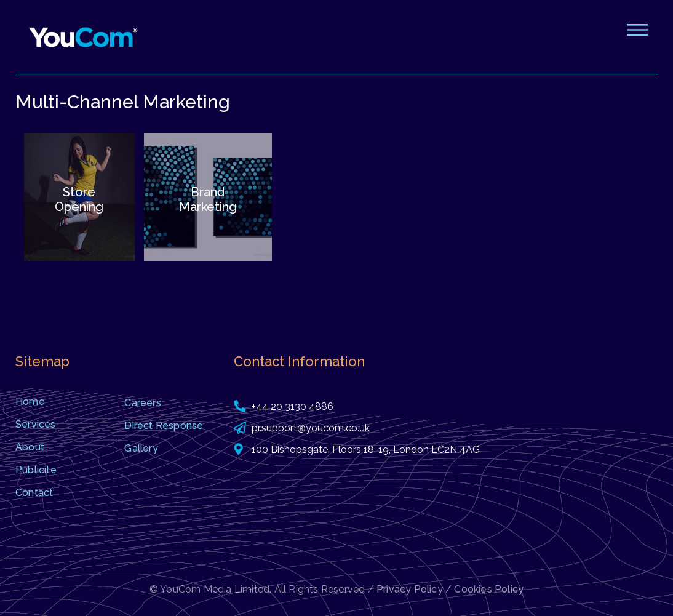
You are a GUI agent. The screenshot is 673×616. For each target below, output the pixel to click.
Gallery (141, 448)
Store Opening (79, 199)
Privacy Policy (410, 589)
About (30, 447)
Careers (142, 403)
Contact (34, 493)
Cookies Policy (489, 589)
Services (36, 424)
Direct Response (164, 426)
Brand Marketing (208, 199)
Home (30, 402)
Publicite (36, 470)
